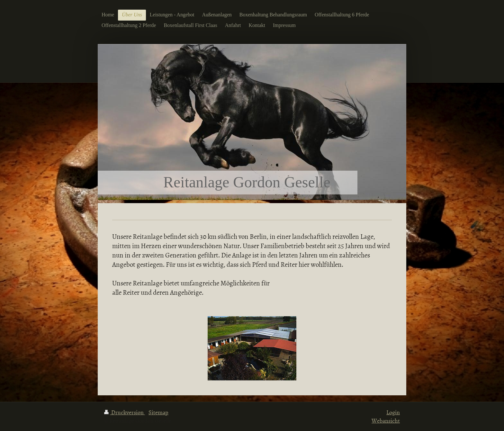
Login (393, 412)
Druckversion (125, 412)
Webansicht (386, 421)
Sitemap (158, 412)
